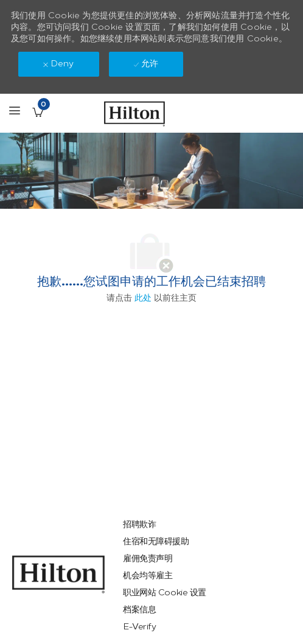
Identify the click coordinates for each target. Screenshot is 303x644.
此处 (143, 298)
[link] (58, 574)
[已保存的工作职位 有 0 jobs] (38, 112)
